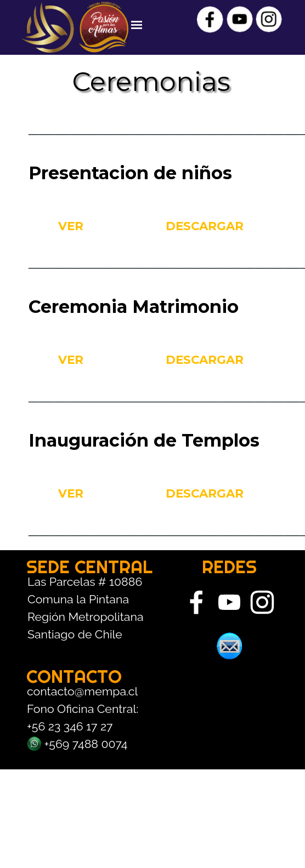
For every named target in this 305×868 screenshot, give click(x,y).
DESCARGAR (205, 226)
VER (71, 226)
